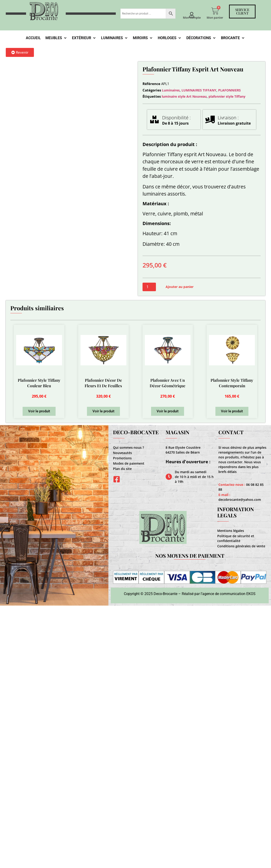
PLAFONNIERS (229, 90)
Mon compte (192, 18)
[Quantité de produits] (149, 287)
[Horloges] (170, 38)
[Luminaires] (115, 38)
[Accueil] (33, 38)
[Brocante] (233, 38)
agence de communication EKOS (229, 594)
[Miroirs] (143, 38)
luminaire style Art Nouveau (184, 96)
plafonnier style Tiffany (227, 96)
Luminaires (171, 90)
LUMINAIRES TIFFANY (199, 90)
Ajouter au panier (180, 287)
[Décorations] (201, 38)
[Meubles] (56, 38)
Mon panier (215, 18)
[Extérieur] (84, 38)
